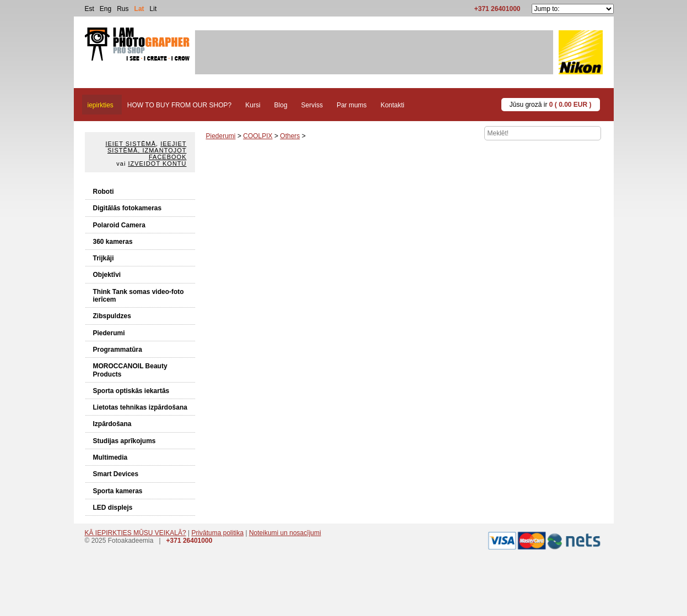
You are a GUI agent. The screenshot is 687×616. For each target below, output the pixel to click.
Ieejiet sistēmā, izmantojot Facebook (147, 150)
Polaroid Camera (119, 225)
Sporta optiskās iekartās (131, 391)
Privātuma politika (217, 533)
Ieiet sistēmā (131, 144)
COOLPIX (258, 136)
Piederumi (109, 333)
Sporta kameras (118, 491)
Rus (123, 9)
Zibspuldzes (112, 316)
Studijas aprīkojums (125, 441)
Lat (139, 9)
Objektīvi (107, 275)
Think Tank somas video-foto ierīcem (139, 296)
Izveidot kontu (157, 163)
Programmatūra (118, 350)
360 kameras (113, 242)
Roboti (104, 192)
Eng (106, 9)
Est (90, 9)
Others (290, 136)
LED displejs (113, 508)
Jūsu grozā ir (551, 105)
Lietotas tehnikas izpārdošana (140, 407)
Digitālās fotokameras (128, 208)
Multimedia (110, 457)
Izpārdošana (112, 424)
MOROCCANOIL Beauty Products (130, 370)
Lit (153, 9)
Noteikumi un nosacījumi (285, 533)
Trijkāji (104, 258)
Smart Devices (116, 474)
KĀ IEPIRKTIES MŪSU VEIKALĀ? (136, 533)
